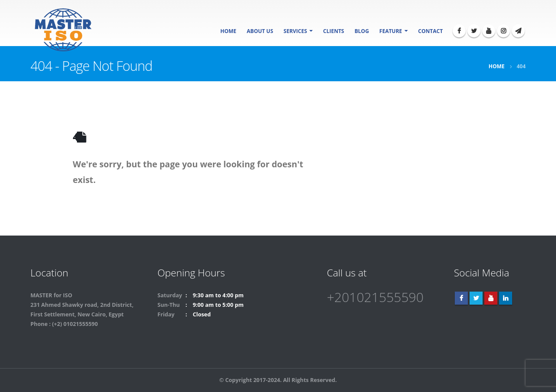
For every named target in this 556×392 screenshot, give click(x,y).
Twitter (476, 298)
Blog (362, 31)
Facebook (461, 298)
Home (228, 31)
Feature (391, 31)
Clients (334, 31)
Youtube (491, 298)
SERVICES (295, 31)
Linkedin (506, 298)
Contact (431, 31)
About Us (260, 31)
